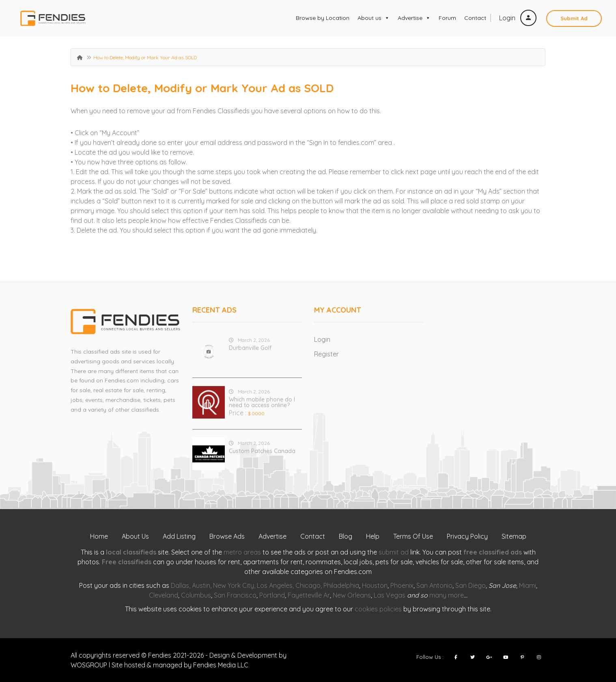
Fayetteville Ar (309, 595)
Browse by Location (323, 18)
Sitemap (514, 536)
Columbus (196, 595)
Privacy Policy (467, 536)
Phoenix (402, 585)
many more (447, 595)
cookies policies (378, 609)
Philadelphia (341, 585)
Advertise (414, 18)
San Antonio (434, 585)
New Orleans (352, 595)
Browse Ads (227, 536)
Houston (375, 585)
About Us (135, 536)
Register (326, 354)
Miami (528, 585)
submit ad (394, 552)
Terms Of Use (413, 536)
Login (518, 18)
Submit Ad (574, 18)
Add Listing (179, 536)
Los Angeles (275, 585)
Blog (346, 536)
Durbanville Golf (250, 348)
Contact (475, 18)
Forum (447, 18)
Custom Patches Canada (262, 451)
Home (99, 536)
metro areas (242, 552)
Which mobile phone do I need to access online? (262, 402)
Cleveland (164, 595)
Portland (272, 595)
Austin (201, 585)
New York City (234, 585)
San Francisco (235, 595)
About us (374, 18)
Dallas (180, 585)
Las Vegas (390, 595)
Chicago (308, 585)
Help (373, 536)
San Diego (471, 585)
